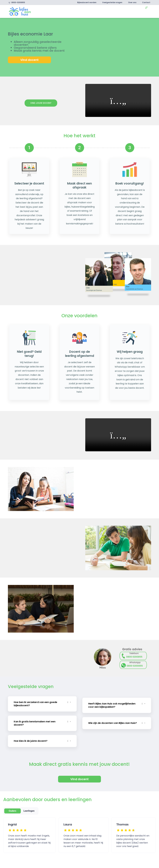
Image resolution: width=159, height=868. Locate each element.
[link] (20, 11)
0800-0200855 (17, 2)
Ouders (12, 810)
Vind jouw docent (41, 103)
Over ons (132, 2)
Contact (146, 2)
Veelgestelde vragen (112, 2)
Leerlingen (29, 810)
